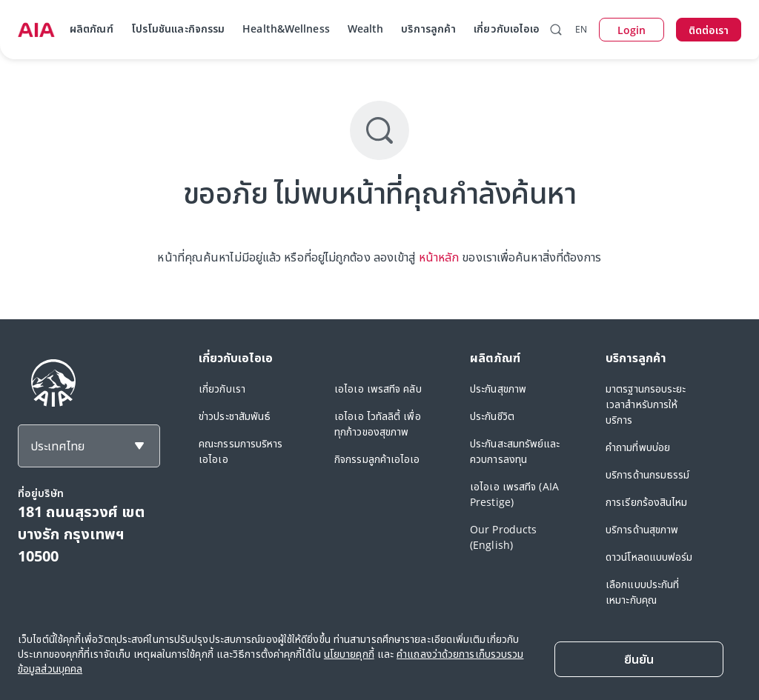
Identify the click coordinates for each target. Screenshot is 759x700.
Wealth (366, 29)
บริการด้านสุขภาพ (642, 529)
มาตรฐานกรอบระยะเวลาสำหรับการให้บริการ (646, 404)
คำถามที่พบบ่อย (638, 447)
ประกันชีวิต (492, 416)
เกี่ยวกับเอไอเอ (507, 29)
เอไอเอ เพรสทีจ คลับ (378, 389)
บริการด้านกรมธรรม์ (648, 474)
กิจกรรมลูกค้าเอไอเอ (377, 459)
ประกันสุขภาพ (498, 389)
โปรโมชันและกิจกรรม (178, 29)
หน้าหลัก (439, 257)
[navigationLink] (36, 30)
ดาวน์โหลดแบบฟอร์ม (649, 557)
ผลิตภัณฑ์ (92, 29)
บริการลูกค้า (428, 29)
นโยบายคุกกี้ (349, 654)
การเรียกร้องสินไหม (647, 502)
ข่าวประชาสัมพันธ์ (235, 416)
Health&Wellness (286, 29)
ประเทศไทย (57, 446)
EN (581, 29)
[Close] (639, 659)
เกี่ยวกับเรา (222, 389)
